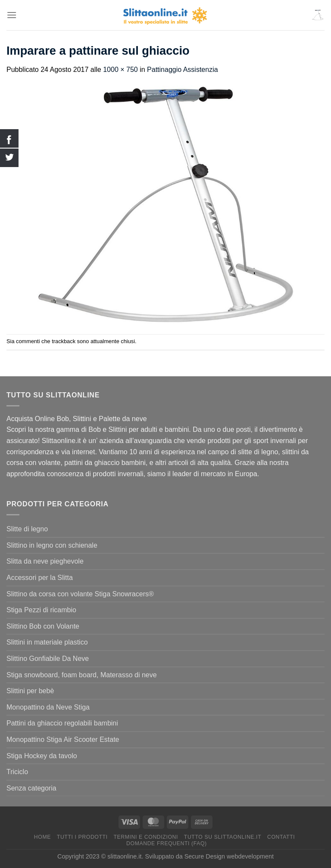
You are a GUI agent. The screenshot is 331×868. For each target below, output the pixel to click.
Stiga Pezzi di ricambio (41, 610)
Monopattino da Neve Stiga (48, 707)
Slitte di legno (27, 529)
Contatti (281, 837)
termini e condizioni (146, 837)
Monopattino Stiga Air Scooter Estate (63, 739)
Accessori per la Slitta (40, 578)
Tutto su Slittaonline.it (223, 837)
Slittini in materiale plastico (47, 642)
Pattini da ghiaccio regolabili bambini (62, 723)
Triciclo (17, 772)
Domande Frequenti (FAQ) (167, 843)
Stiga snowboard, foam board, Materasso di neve (82, 675)
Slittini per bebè (30, 691)
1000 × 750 (120, 70)
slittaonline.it (124, 856)
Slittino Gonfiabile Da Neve (48, 659)
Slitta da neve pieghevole (45, 561)
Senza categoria (31, 788)
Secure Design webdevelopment (229, 856)
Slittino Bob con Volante (43, 626)
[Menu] (12, 15)
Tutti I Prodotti (82, 837)
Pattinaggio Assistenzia (183, 70)
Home (42, 837)
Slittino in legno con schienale (52, 545)
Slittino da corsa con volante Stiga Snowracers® (80, 594)
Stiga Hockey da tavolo (42, 756)
